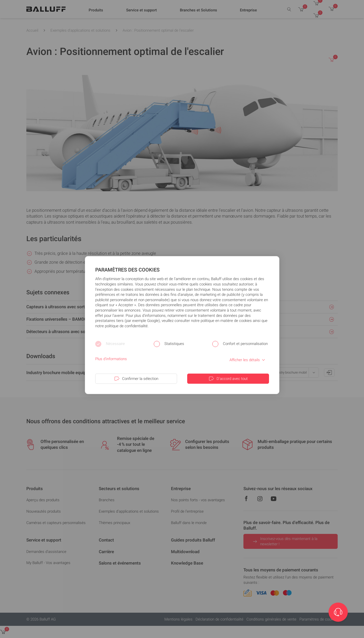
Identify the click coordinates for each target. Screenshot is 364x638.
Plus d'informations (111, 359)
